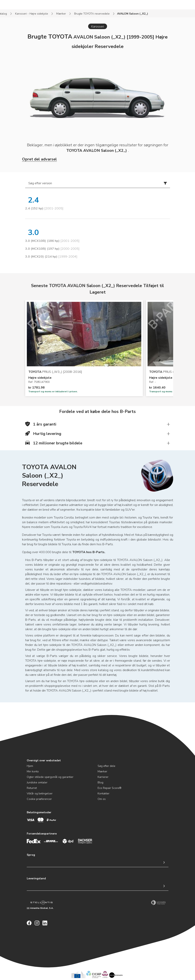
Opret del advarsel (39, 159)
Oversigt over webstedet (44, 760)
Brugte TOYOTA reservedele (92, 14)
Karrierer (103, 777)
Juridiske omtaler (37, 782)
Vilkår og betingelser (40, 793)
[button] (98, 424)
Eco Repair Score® (110, 788)
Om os (102, 799)
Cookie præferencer (39, 799)
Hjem (30, 766)
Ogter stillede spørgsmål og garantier (50, 777)
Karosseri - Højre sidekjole (32, 14)
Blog (100, 782)
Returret (32, 788)
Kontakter (104, 793)
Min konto (33, 771)
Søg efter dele (106, 766)
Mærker (61, 14)
